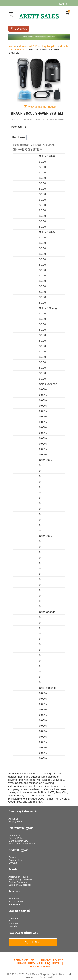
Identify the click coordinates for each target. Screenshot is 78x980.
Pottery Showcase (18, 877)
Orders (12, 852)
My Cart (12, 858)
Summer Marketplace (19, 880)
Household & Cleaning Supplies (37, 47)
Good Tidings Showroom (21, 874)
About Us (13, 814)
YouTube (13, 918)
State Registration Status (21, 838)
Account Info (15, 855)
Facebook (13, 913)
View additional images (42, 105)
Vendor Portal (39, 962)
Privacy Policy (15, 833)
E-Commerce (15, 896)
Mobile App (14, 899)
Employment (15, 816)
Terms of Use (24, 955)
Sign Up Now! (33, 937)
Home (12, 47)
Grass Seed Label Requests (38, 958)
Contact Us (14, 830)
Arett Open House (18, 871)
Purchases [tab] (18, 136)
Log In (64, 4)
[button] (39, 146)
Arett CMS (14, 894)
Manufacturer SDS (18, 836)
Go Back (20, 29)
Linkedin (12, 921)
